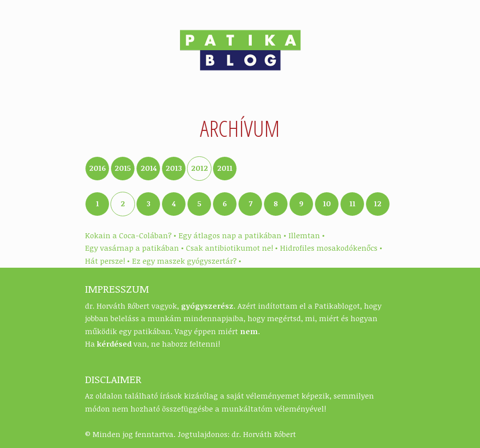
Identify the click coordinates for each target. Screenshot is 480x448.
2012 (199, 168)
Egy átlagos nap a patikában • (232, 235)
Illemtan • (306, 235)
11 (352, 203)
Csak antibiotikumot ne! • (232, 248)
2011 (225, 168)
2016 (97, 168)
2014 (148, 168)
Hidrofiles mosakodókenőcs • (331, 248)
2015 (123, 168)
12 (378, 203)
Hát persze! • (107, 261)
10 (327, 203)
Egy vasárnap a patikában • (134, 248)
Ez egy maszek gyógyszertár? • (186, 261)
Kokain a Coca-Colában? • (130, 235)
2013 (174, 168)
